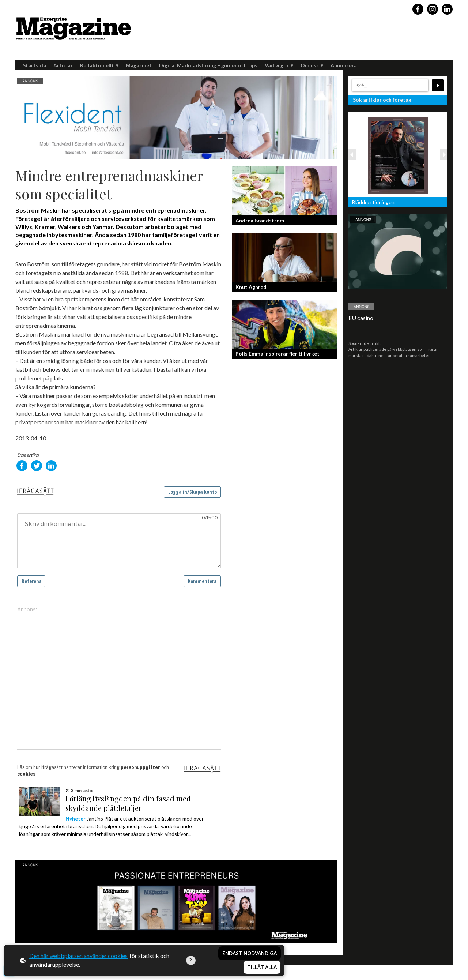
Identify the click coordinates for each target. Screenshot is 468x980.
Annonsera (344, 65)
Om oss (312, 65)
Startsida (34, 65)
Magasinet (139, 65)
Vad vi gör (279, 65)
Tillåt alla (262, 968)
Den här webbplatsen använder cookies (78, 956)
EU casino (361, 318)
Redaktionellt (99, 65)
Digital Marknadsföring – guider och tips (208, 65)
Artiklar (63, 65)
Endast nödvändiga (250, 954)
